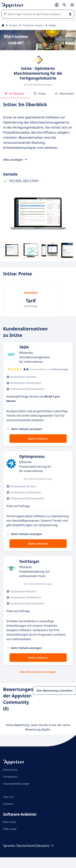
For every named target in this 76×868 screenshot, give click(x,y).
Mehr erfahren (38, 439)
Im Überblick (15, 94)
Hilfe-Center (10, 829)
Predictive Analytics (33, 25)
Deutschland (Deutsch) (36, 846)
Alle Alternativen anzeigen (38, 672)
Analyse (13, 25)
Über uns (8, 797)
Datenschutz (10, 770)
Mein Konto (10, 822)
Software (8, 804)
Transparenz (10, 777)
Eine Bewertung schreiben (54, 690)
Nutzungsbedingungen (16, 784)
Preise (40, 94)
